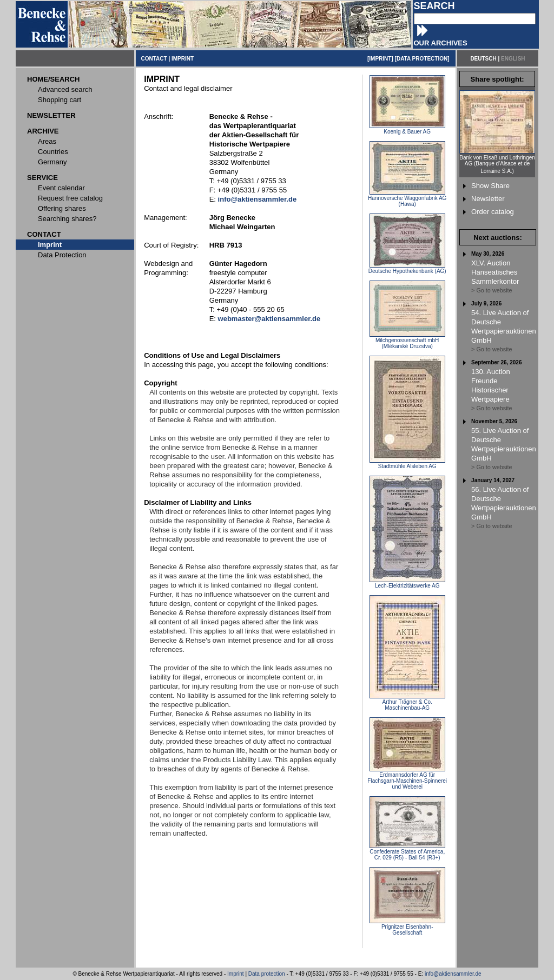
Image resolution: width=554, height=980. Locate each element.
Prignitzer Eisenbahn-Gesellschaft (407, 927)
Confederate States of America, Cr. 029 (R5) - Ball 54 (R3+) (407, 852)
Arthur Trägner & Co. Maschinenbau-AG (407, 702)
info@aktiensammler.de (453, 974)
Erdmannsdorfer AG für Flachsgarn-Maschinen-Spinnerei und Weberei (407, 778)
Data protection (267, 974)
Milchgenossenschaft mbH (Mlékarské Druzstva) (407, 341)
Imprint (236, 974)
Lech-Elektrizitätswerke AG (407, 583)
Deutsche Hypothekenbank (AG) (407, 269)
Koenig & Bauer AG (407, 129)
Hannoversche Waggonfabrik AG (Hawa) (407, 199)
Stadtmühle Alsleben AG (407, 464)
